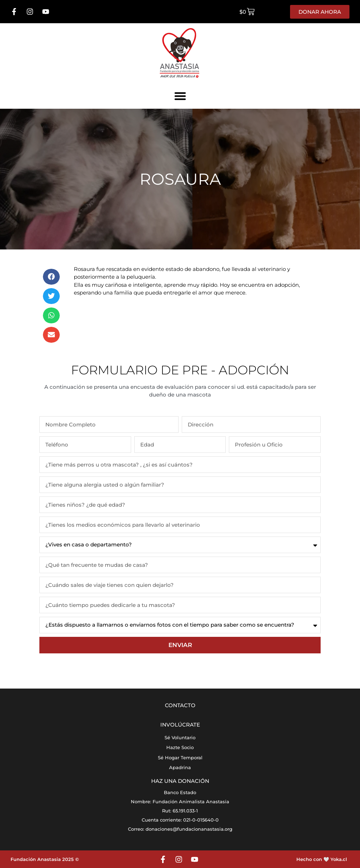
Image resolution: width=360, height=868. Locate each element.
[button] (180, 96)
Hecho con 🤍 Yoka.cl (322, 859)
